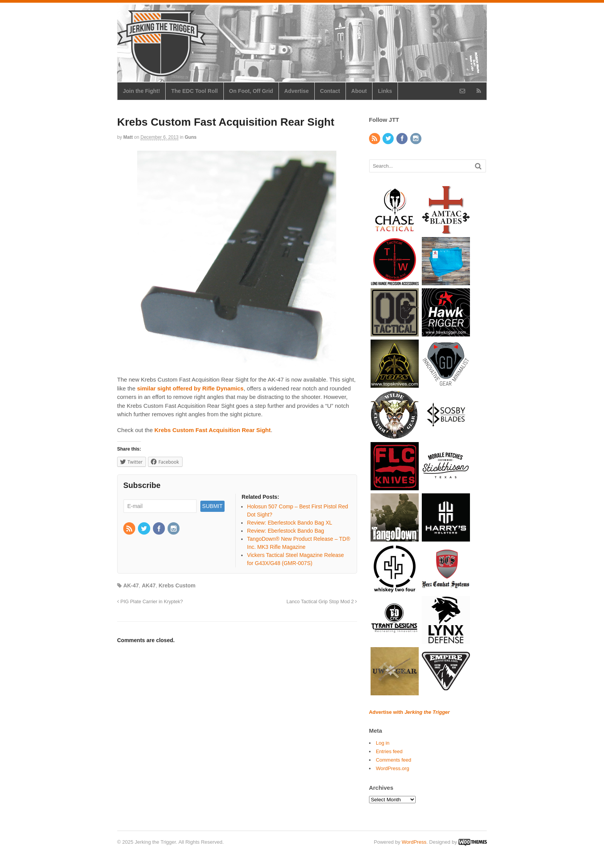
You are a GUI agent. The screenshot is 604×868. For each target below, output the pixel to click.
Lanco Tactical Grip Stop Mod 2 (322, 602)
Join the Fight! (141, 91)
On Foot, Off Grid (251, 91)
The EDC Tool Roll (194, 91)
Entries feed (389, 751)
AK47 (149, 585)
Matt (128, 137)
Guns (191, 137)
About (359, 91)
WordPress (414, 842)
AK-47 (131, 585)
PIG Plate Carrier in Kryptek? (150, 602)
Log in (383, 743)
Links (385, 91)
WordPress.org (393, 768)
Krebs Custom (177, 585)
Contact (330, 91)
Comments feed (394, 760)
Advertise (297, 91)
